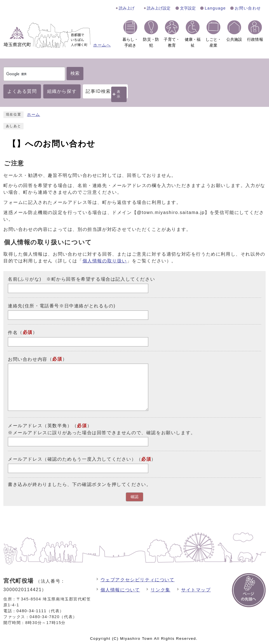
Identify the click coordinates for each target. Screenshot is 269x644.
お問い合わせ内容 (28, 359)
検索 (75, 73)
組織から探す (62, 91)
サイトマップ (196, 590)
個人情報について (120, 590)
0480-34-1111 (32, 611)
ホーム (34, 115)
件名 (13, 333)
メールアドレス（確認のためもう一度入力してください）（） (82, 459)
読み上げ (127, 8)
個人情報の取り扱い (105, 261)
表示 (119, 94)
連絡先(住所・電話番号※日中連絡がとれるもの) (62, 306)
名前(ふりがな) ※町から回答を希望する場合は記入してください (81, 279)
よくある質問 (22, 91)
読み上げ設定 (159, 8)
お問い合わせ (248, 8)
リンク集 (160, 590)
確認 (134, 497)
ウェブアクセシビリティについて (138, 580)
